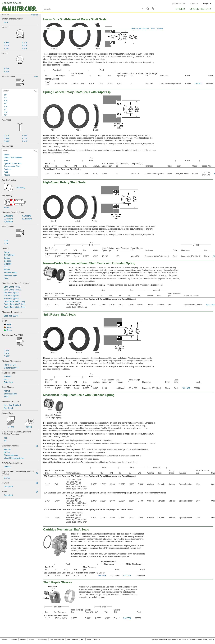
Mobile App (43, 639)
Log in (207, 3)
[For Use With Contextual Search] (20, 151)
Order (180, 9)
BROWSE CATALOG (13, 3)
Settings (97, 639)
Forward (160, 28)
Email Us (194, 3)
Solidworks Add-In (57, 639)
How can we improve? (140, 28)
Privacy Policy (208, 639)
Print (153, 28)
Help (89, 639)
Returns (23, 639)
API (83, 639)
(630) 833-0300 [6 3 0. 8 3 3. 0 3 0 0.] (179, 3)
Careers (32, 639)
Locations (13, 639)
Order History (200, 9)
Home (4, 639)
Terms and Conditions (190, 639)
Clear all (35, 15)
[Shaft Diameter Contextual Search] (20, 91)
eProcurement (73, 639)
